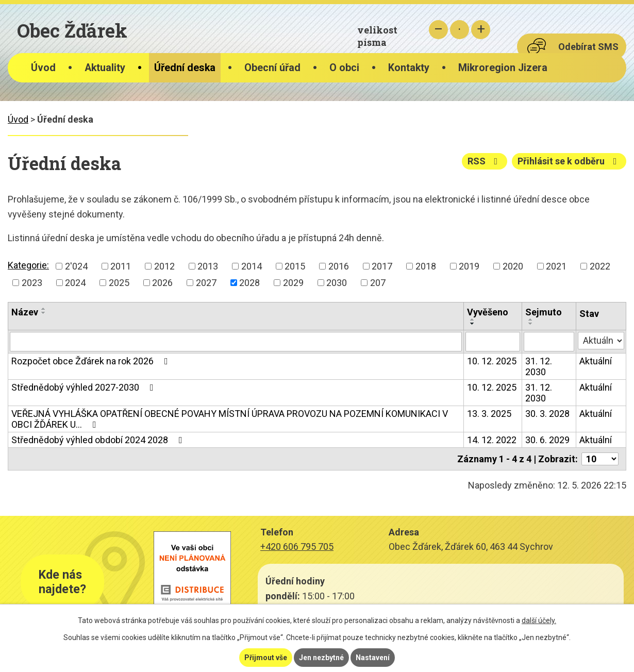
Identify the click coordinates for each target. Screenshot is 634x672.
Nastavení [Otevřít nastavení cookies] (373, 658)
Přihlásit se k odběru (569, 161)
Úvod (43, 68)
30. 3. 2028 (547, 414)
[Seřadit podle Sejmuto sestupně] (531, 324)
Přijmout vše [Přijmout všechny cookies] (266, 658)
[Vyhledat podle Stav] (601, 341)
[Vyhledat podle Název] (236, 342)
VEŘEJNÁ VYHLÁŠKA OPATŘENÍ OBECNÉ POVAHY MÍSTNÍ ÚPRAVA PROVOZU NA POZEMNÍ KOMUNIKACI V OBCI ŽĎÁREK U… (230, 419)
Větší (481, 30)
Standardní (460, 30)
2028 (249, 283)
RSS (485, 161)
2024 (75, 283)
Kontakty (409, 68)
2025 (119, 283)
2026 (162, 283)
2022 (600, 266)
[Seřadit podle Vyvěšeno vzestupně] (473, 320)
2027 (206, 283)
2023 (32, 283)
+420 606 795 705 (297, 547)
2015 (295, 266)
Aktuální (596, 361)
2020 (513, 266)
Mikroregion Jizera (503, 68)
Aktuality (105, 68)
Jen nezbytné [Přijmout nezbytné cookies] (321, 658)
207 (378, 283)
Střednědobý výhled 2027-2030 (85, 387)
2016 (339, 266)
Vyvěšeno (488, 312)
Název (25, 312)
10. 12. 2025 (492, 361)
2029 (293, 283)
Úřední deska (185, 68)
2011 (121, 266)
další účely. (539, 620)
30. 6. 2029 (547, 440)
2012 (164, 266)
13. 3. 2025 (489, 414)
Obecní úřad (272, 68)
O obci (344, 68)
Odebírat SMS (588, 47)
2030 (337, 283)
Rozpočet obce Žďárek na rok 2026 (92, 361)
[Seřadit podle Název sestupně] (44, 313)
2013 (208, 266)
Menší (438, 30)
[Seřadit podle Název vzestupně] (44, 309)
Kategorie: (28, 265)
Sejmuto (544, 312)
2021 (556, 266)
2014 (252, 266)
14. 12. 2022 (492, 440)
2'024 (76, 266)
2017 (382, 266)
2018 (426, 266)
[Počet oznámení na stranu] (600, 459)
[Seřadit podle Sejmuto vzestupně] (531, 320)
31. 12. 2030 (539, 366)
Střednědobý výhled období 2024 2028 (99, 440)
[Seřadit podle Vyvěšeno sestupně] (473, 324)
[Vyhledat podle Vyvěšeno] (493, 342)
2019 (469, 266)
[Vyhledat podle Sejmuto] (549, 342)
